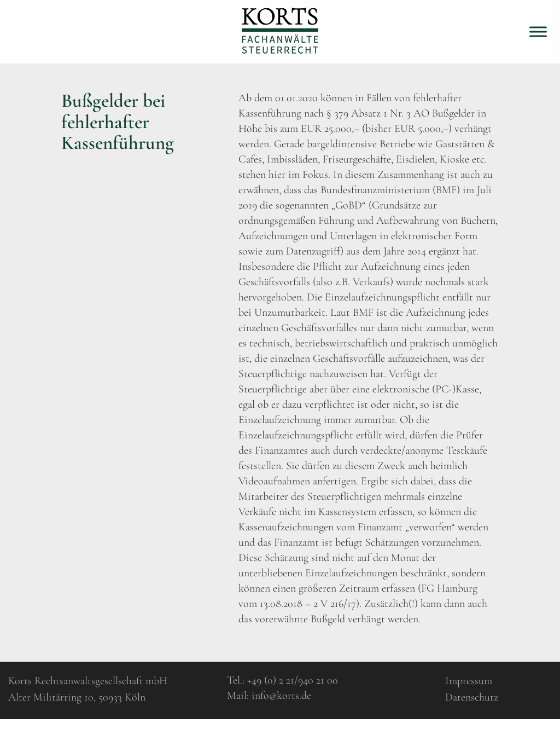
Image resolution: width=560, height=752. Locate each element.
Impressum (469, 681)
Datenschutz (472, 697)
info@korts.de (281, 696)
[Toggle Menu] (538, 31)
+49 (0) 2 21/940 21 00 (293, 680)
